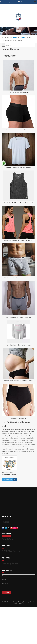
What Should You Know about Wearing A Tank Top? (19, 240)
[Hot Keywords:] (4, 45)
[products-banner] (18, 31)
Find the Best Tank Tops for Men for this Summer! (18, 203)
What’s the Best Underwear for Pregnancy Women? (18, 381)
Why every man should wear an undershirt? (18, 167)
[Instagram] (14, 527)
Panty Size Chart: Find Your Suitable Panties (18, 345)
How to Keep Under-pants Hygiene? (18, 92)
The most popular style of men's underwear (18, 317)
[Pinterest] (17, 527)
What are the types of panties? (19, 418)
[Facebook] (3, 527)
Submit (7, 590)
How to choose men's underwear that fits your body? (19, 130)
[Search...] (20, 45)
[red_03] (3, 519)
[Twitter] (9, 527)
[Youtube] (12, 527)
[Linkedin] (6, 527)
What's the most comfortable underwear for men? (18, 278)
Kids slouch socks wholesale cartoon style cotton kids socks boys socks (9, 474)
